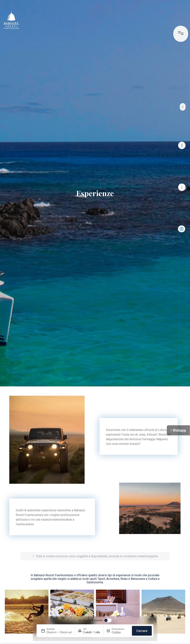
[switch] (95, 620)
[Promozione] (120, 632)
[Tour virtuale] (182, 145)
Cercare (142, 631)
